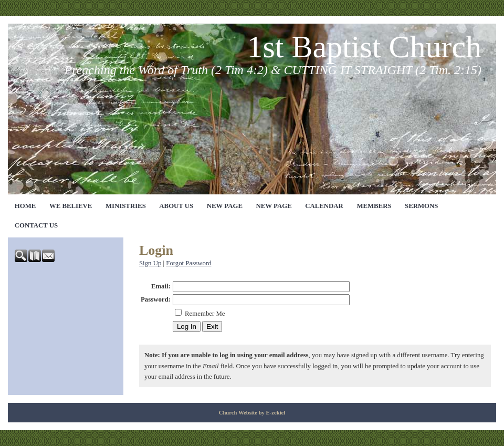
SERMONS (421, 206)
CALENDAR (324, 206)
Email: (161, 286)
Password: (156, 299)
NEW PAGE (225, 206)
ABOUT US (176, 206)
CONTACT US (36, 225)
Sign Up (150, 263)
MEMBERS (374, 206)
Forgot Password (188, 263)
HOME (25, 206)
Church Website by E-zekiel (252, 413)
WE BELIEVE (71, 206)
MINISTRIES (126, 206)
